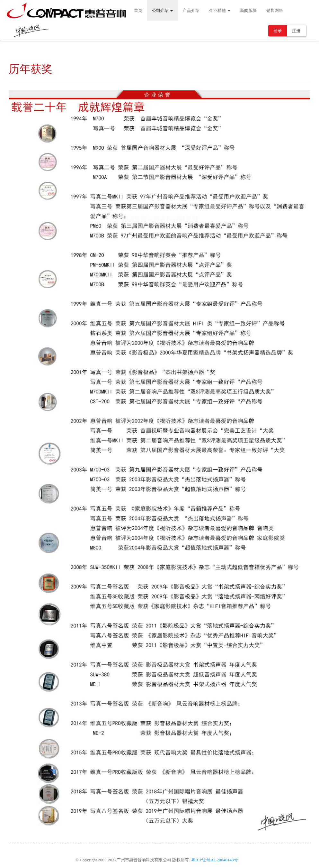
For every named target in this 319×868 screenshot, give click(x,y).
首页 (138, 10)
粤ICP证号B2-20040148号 (215, 860)
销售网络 (275, 10)
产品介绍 (191, 10)
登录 (278, 31)
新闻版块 (248, 10)
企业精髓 (220, 10)
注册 (296, 31)
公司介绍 (163, 10)
